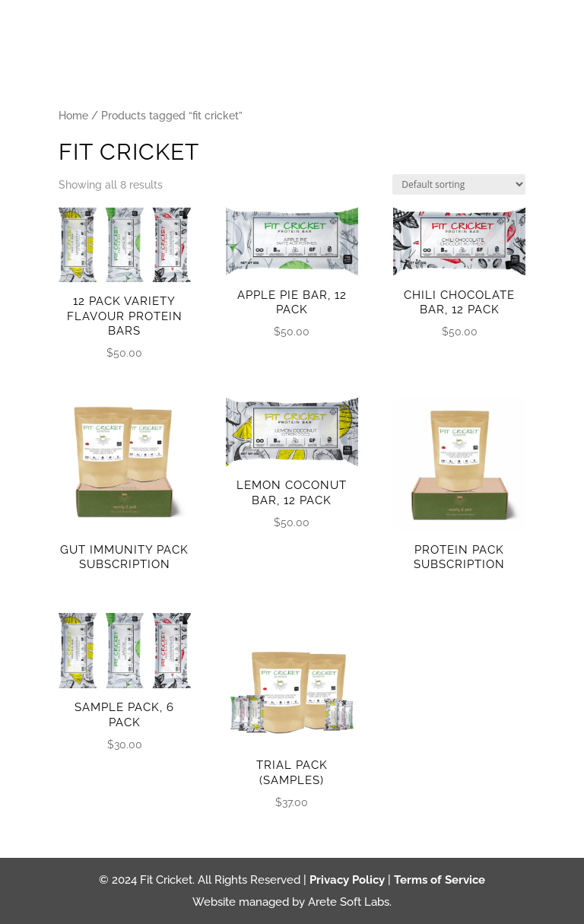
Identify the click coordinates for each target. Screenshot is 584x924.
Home (73, 116)
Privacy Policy (347, 880)
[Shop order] (459, 184)
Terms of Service (440, 880)
